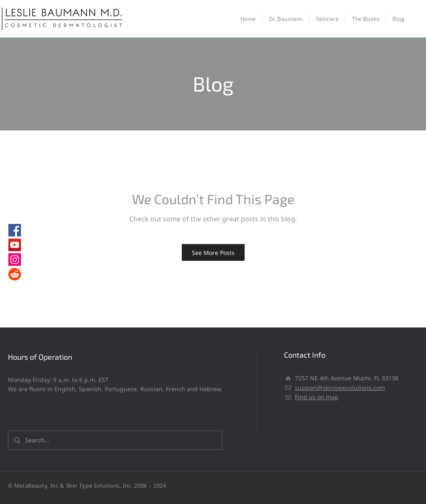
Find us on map (317, 397)
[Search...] (115, 440)
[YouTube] (15, 245)
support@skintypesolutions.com (340, 388)
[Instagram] (15, 260)
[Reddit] (15, 274)
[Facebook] (15, 230)
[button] (327, 19)
